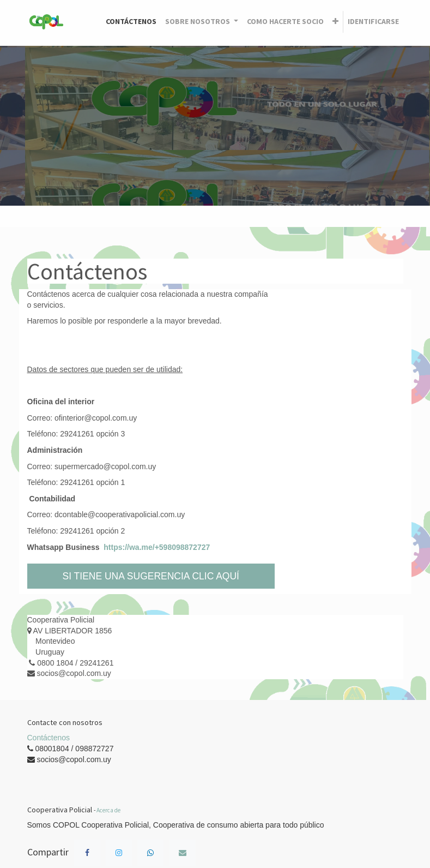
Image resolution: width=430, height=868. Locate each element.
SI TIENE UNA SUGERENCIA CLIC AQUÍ (151, 576)
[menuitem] (131, 22)
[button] (335, 22)
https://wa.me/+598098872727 (157, 547)
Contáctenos (49, 738)
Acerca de (108, 810)
